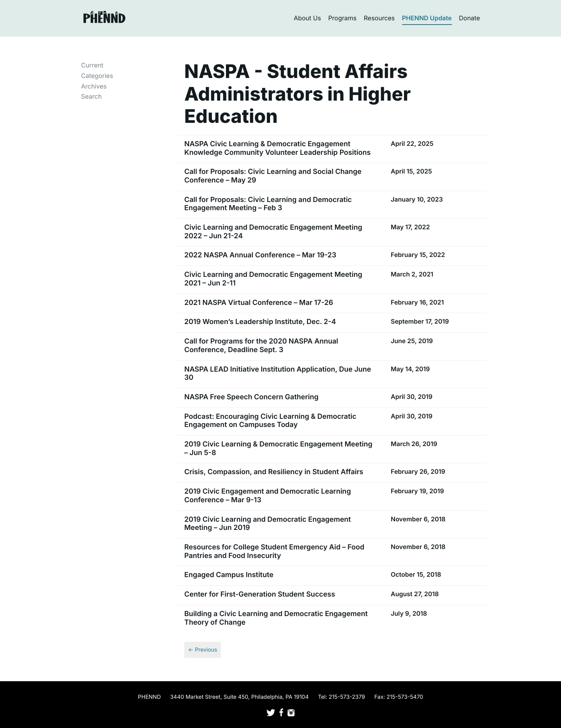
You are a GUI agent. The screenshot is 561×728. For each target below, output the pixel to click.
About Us (307, 18)
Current (92, 65)
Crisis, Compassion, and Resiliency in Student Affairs (274, 472)
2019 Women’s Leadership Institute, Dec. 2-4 (260, 322)
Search (91, 96)
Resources (379, 18)
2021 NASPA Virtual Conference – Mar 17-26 (259, 303)
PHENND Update (427, 18)
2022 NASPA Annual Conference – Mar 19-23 (260, 255)
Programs (342, 18)
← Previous (203, 650)
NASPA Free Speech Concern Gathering (251, 397)
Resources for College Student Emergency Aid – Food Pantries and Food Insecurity (274, 552)
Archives (94, 86)
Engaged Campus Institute (229, 575)
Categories (97, 76)
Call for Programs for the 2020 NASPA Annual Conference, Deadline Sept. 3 (261, 346)
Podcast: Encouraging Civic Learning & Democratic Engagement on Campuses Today (270, 421)
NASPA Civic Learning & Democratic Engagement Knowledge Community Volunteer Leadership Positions (277, 148)
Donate (469, 18)
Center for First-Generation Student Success (260, 594)
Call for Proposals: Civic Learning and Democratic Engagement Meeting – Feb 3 (268, 204)
